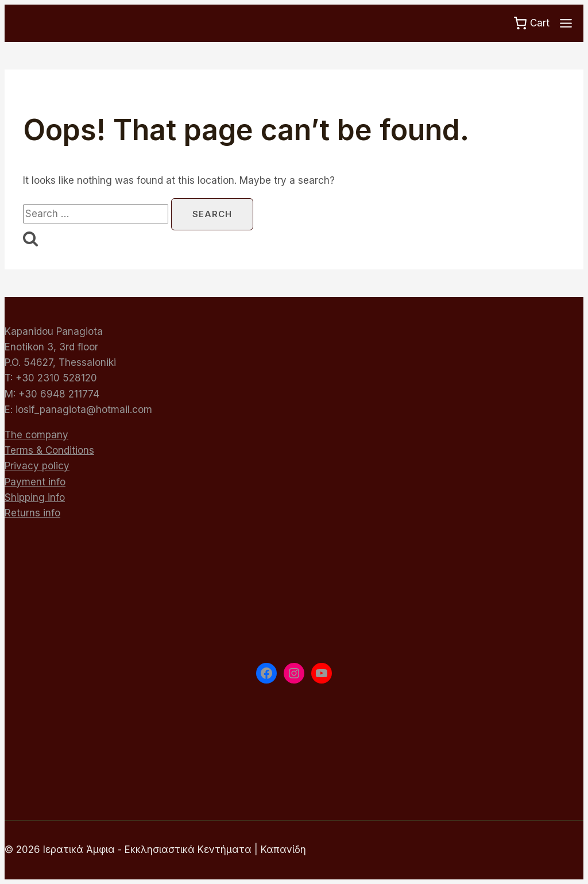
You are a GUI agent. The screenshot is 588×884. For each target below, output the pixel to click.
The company (36, 435)
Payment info (35, 482)
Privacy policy (37, 466)
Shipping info (35, 497)
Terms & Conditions (49, 450)
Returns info (32, 513)
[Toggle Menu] (566, 23)
